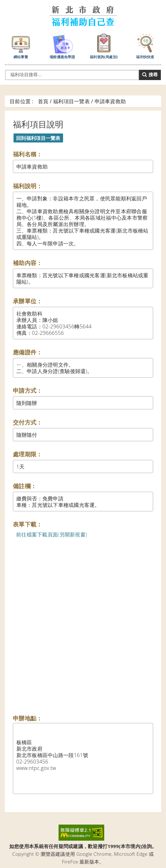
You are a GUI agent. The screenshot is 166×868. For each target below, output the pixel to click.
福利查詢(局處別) (104, 45)
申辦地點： (28, 718)
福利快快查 (145, 45)
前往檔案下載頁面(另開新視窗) (52, 535)
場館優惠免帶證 (62, 45)
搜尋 (150, 74)
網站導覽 (21, 45)
